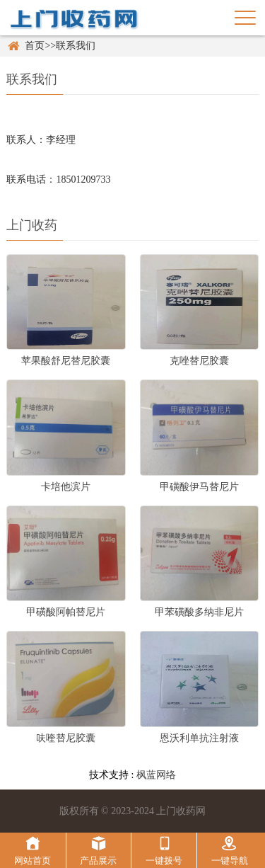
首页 (35, 46)
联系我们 (76, 46)
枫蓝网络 (156, 775)
